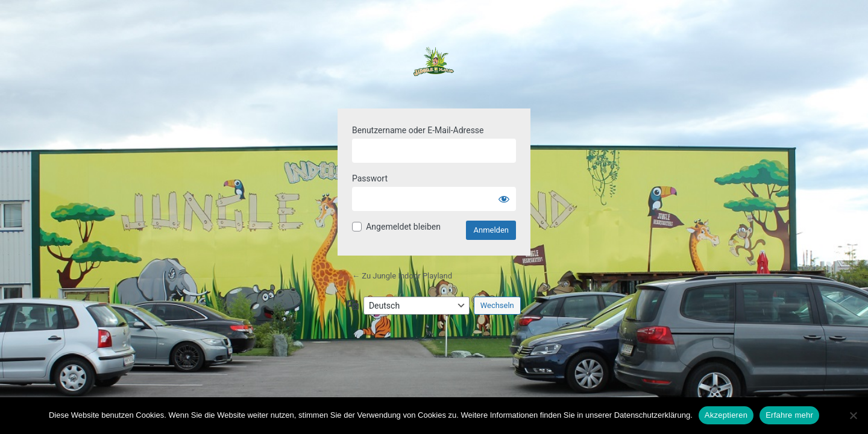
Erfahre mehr (789, 415)
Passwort (370, 178)
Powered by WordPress (434, 69)
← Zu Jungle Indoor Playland (402, 276)
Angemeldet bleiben (403, 227)
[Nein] (853, 415)
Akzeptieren (726, 415)
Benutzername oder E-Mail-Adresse (418, 130)
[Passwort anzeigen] (504, 199)
